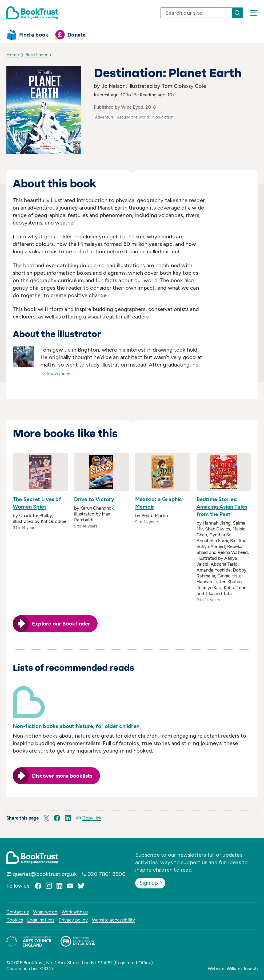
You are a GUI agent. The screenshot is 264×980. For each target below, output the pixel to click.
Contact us (18, 912)
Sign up (151, 883)
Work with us (75, 912)
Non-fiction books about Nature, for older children (76, 726)
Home (13, 55)
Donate (77, 35)
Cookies (15, 920)
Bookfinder (37, 55)
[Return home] (32, 13)
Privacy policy (73, 920)
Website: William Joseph (233, 969)
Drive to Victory (94, 499)
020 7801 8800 (107, 874)
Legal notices (41, 920)
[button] (46, 818)
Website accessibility (114, 920)
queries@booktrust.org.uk (45, 874)
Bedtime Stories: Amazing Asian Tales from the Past (222, 507)
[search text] (197, 13)
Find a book (34, 35)
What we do (45, 912)
